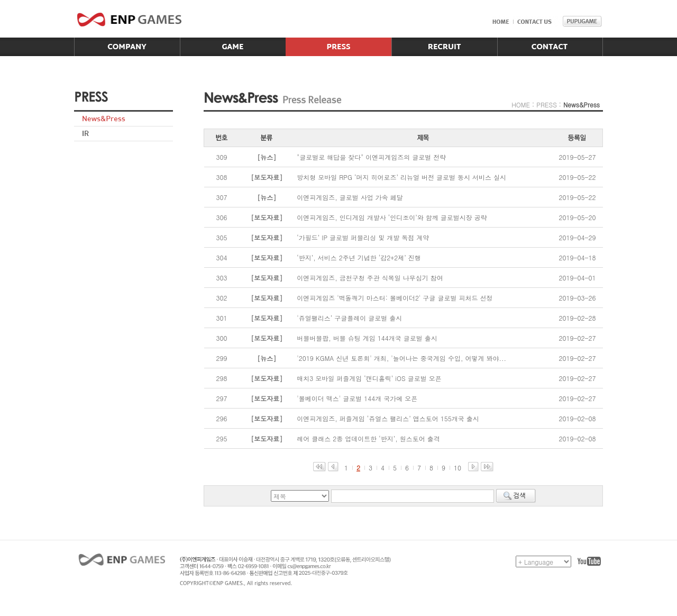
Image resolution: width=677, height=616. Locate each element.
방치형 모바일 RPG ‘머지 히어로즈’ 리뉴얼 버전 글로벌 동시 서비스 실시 (401, 177)
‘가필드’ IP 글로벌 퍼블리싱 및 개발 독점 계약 (363, 237)
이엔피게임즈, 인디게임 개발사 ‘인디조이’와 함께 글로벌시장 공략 (392, 217)
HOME (521, 105)
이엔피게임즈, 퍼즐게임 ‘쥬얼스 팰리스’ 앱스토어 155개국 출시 (388, 418)
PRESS (547, 105)
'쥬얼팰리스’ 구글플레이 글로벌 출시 (349, 318)
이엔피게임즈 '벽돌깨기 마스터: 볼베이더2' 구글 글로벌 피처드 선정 (395, 298)
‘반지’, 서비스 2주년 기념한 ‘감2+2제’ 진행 (359, 257)
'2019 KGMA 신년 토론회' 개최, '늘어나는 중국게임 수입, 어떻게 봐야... (401, 358)
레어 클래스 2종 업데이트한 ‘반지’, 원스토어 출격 (368, 438)
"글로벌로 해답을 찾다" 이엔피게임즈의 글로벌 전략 (371, 157)
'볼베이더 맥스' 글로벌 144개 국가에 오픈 (357, 398)
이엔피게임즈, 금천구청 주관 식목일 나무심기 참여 (370, 278)
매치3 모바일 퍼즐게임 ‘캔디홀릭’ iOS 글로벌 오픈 (369, 378)
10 (458, 468)
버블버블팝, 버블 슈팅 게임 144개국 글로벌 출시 (367, 338)
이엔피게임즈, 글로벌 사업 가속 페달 (350, 197)
